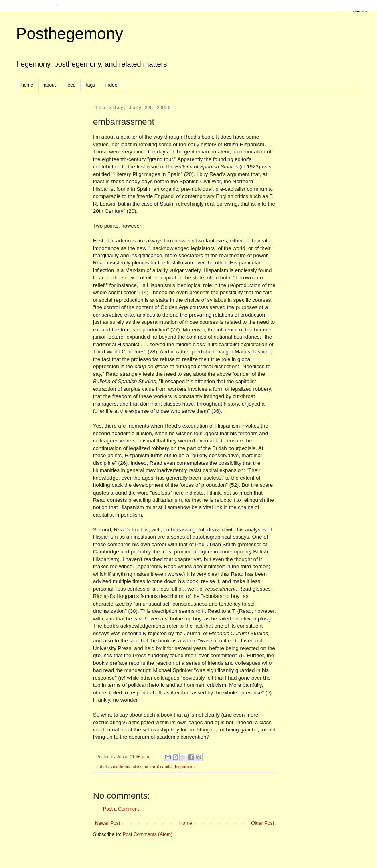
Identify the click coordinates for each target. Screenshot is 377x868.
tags (90, 85)
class (138, 767)
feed (71, 85)
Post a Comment (121, 809)
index (111, 85)
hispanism (185, 767)
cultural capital (159, 767)
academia (121, 767)
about (50, 85)
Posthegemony (70, 34)
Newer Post (107, 823)
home (27, 85)
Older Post (262, 823)
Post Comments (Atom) (147, 834)
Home (186, 823)
